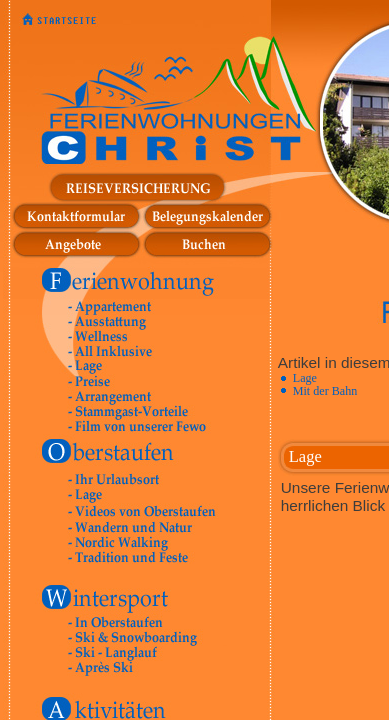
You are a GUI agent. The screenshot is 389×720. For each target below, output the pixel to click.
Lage (305, 378)
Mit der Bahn (325, 391)
